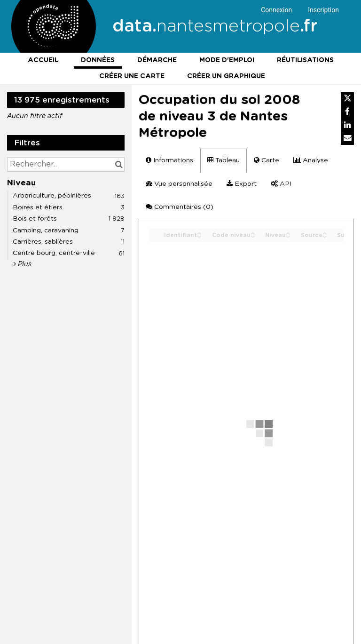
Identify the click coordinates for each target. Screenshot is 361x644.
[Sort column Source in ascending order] (325, 233)
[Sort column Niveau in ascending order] (288, 233)
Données (98, 60)
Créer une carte (132, 76)
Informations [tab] (169, 160)
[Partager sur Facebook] (347, 112)
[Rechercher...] (66, 164)
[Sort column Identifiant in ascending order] (199, 233)
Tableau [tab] (224, 160)
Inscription (323, 10)
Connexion (276, 10)
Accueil (43, 60)
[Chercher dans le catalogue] (119, 164)
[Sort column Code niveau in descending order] (253, 236)
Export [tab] (242, 184)
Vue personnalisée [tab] (179, 184)
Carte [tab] (267, 160)
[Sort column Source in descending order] (325, 236)
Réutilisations (305, 60)
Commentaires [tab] (180, 207)
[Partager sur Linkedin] (347, 125)
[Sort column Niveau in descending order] (288, 236)
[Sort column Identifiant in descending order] (199, 236)
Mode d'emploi (227, 60)
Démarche (157, 60)
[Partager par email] (347, 138)
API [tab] (281, 184)
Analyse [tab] (311, 160)
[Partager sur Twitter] (347, 99)
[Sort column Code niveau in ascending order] (253, 233)
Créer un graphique (226, 76)
